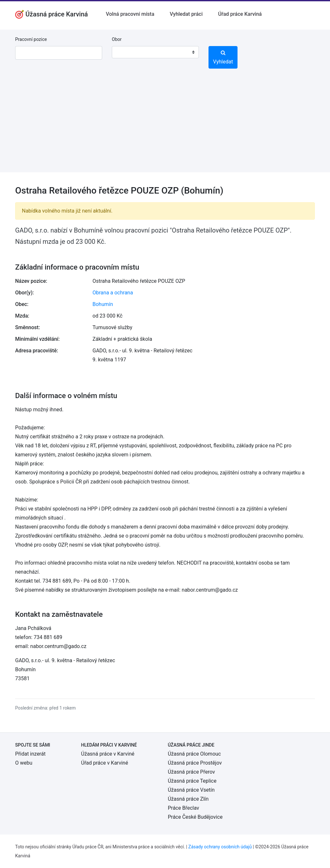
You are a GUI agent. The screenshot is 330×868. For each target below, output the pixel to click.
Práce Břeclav (184, 808)
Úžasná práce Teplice (192, 781)
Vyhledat (223, 57)
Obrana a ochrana (113, 293)
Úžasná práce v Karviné (108, 754)
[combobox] (155, 52)
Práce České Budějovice (195, 817)
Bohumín (103, 304)
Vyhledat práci (186, 14)
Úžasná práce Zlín (188, 799)
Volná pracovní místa (130, 14)
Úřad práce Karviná (240, 14)
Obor (117, 39)
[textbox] (125, 52)
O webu (24, 763)
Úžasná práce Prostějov (195, 763)
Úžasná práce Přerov (191, 772)
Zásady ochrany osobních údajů (220, 847)
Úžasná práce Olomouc (194, 754)
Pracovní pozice (31, 39)
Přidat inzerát (30, 754)
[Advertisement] (165, 127)
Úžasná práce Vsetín (191, 790)
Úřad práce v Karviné (105, 763)
